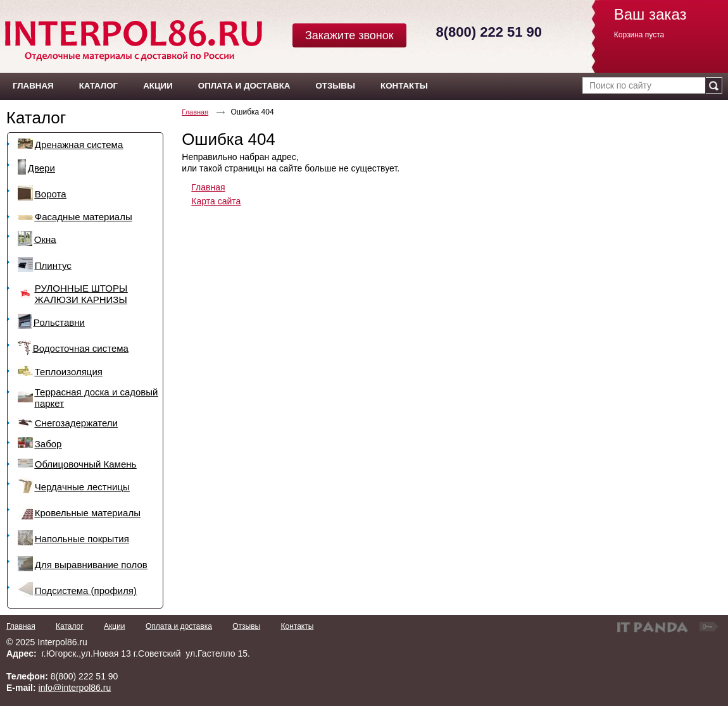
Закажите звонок (349, 35)
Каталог (36, 118)
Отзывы (246, 626)
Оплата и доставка (179, 626)
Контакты (297, 626)
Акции (115, 626)
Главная (195, 112)
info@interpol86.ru (75, 688)
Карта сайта (216, 201)
